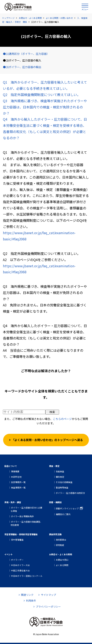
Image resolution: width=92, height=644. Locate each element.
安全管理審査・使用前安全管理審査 (21, 534)
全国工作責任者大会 (20, 570)
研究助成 (60, 545)
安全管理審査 (17, 540)
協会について (11, 466)
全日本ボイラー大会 (20, 565)
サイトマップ (47, 595)
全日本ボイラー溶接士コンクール (27, 576)
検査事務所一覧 (18, 487)
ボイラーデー (17, 560)
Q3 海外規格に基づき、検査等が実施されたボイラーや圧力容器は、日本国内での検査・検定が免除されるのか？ (45, 107)
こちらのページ (62, 419)
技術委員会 (61, 540)
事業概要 (15, 471)
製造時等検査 (62, 487)
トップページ (8, 18)
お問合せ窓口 (62, 560)
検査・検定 (54, 466)
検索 (52, 412)
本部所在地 (16, 477)
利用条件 (30, 600)
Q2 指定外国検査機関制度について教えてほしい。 (42, 95)
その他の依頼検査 (64, 482)
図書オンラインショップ (67, 508)
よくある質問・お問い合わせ (59, 18)
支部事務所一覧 (18, 482)
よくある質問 (62, 565)
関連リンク (26, 595)
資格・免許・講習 (13, 502)
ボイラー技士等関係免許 (22, 516)
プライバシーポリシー (47, 606)
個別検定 (60, 477)
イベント (9, 554)
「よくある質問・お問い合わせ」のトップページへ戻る (47, 440)
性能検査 (60, 471)
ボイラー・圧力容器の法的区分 (70, 493)
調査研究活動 (55, 534)
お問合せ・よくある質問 (30, 18)
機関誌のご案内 (63, 514)
